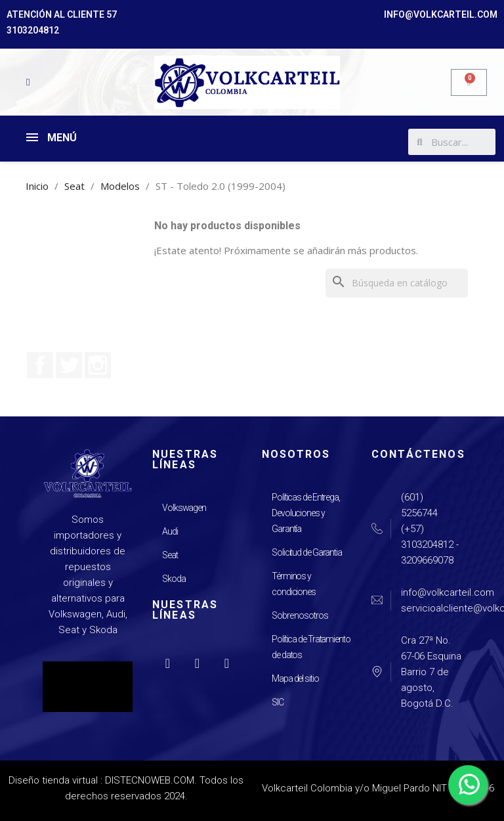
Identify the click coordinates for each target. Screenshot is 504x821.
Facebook (40, 365)
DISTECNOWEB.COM (150, 780)
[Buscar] (397, 283)
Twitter (69, 365)
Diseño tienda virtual (53, 780)
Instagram (98, 365)
